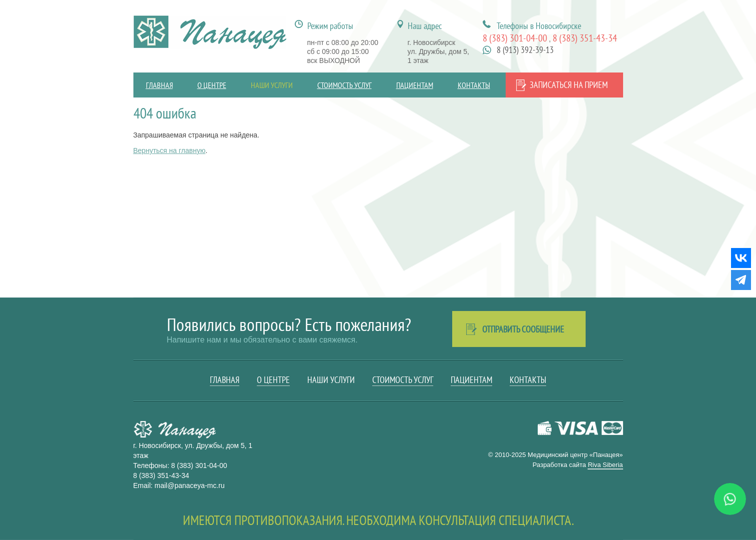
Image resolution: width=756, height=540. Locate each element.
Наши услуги (272, 85)
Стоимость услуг (345, 85)
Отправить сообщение (523, 329)
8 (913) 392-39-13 (525, 50)
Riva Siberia (605, 465)
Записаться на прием (569, 85)
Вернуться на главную (170, 150)
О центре (212, 85)
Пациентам (415, 85)
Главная (159, 85)
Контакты (474, 85)
